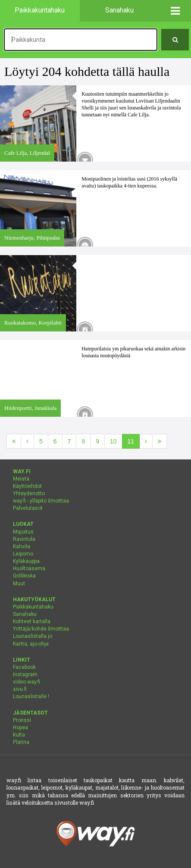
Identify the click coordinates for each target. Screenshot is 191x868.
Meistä (21, 479)
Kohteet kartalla (32, 621)
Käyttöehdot (27, 486)
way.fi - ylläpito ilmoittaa (41, 501)
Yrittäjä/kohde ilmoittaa (41, 629)
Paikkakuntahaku (33, 607)
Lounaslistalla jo (33, 636)
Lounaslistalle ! (31, 696)
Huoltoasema (29, 568)
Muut (19, 584)
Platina (21, 742)
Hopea (20, 727)
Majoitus (23, 532)
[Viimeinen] (160, 441)
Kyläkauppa (26, 561)
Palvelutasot (28, 508)
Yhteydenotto (29, 493)
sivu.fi (20, 689)
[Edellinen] (27, 441)
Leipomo (23, 554)
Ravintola (24, 539)
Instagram (25, 674)
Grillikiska (24, 576)
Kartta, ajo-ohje (31, 644)
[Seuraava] (146, 441)
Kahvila (22, 546)
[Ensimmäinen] (14, 441)
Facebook (24, 667)
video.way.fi (27, 682)
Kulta (19, 735)
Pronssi (22, 720)
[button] (175, 11)
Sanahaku (25, 614)
